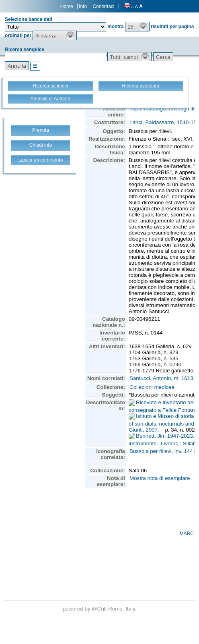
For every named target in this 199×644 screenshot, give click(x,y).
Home (67, 6)
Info (83, 6)
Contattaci (103, 6)
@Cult (100, 609)
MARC (187, 534)
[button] (137, 27)
